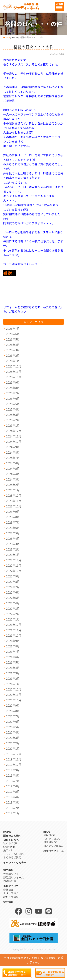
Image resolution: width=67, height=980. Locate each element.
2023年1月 (13, 555)
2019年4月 (13, 797)
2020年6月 (13, 721)
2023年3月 (13, 544)
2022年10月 (14, 571)
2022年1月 (13, 619)
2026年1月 (13, 361)
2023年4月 (13, 538)
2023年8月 (13, 517)
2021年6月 (13, 657)
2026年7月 (13, 328)
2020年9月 (13, 705)
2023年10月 (14, 506)
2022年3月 (13, 608)
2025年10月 (14, 377)
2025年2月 (13, 420)
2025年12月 (14, 366)
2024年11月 (14, 436)
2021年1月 (13, 684)
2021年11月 (14, 630)
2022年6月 (13, 592)
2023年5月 (13, 533)
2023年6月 (13, 528)
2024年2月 (13, 485)
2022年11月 (14, 565)
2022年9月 (13, 576)
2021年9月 (13, 641)
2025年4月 (13, 409)
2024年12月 (14, 431)
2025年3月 (13, 415)
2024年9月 (13, 447)
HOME (7, 37)
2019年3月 (13, 802)
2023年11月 (14, 501)
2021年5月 (13, 662)
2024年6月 (13, 463)
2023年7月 (13, 522)
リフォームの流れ (13, 854)
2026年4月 (13, 345)
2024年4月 (13, 474)
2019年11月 (14, 759)
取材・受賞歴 (11, 897)
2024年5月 (13, 468)
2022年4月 (13, 603)
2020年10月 (14, 700)
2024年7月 (13, 458)
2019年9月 (13, 770)
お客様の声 (10, 881)
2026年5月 (13, 339)
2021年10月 (14, 635)
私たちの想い (11, 843)
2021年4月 (13, 668)
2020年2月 (13, 743)
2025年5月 (13, 404)
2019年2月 (13, 808)
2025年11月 (14, 372)
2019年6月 (13, 786)
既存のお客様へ (12, 836)
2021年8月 (13, 646)
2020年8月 (13, 711)
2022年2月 (13, 614)
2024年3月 (13, 479)
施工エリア (10, 850)
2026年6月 (13, 334)
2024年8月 (13, 452)
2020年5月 (13, 727)
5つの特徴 (9, 847)
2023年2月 (13, 549)
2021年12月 (14, 625)
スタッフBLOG (52, 839)
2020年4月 (13, 732)
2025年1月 (13, 425)
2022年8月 (13, 582)
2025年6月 (13, 398)
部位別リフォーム (13, 877)
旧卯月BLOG (50, 842)
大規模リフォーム (13, 874)
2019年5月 (13, 791)
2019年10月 (14, 765)
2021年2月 (13, 678)
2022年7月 (13, 587)
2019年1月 (13, 813)
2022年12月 (14, 560)
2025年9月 (13, 382)
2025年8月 (13, 388)
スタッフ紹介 (11, 893)
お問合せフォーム (54, 851)
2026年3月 (13, 350)
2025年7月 (13, 393)
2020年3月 (13, 738)
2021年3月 (13, 673)
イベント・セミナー (15, 862)
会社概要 (8, 890)
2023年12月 (14, 495)
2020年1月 (13, 748)
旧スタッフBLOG (53, 846)
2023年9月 (13, 512)
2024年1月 (13, 490)
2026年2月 (13, 355)
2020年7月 (13, 716)
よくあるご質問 (12, 857)
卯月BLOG (49, 835)
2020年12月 (14, 689)
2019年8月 (13, 775)
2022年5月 (13, 598)
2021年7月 (13, 652)
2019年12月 (14, 754)
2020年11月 (14, 695)
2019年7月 (13, 781)
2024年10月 (14, 442)
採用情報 (8, 902)
